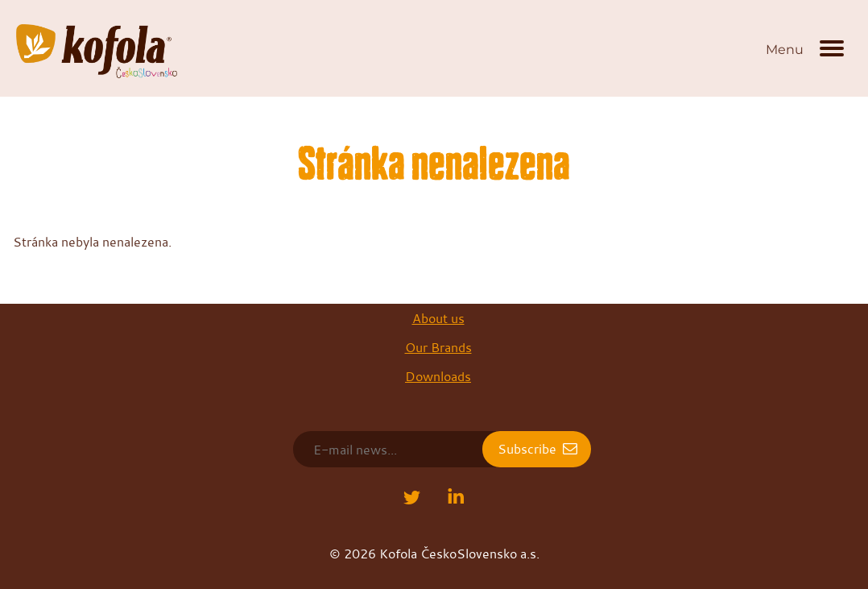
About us (438, 318)
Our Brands (438, 347)
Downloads (438, 376)
